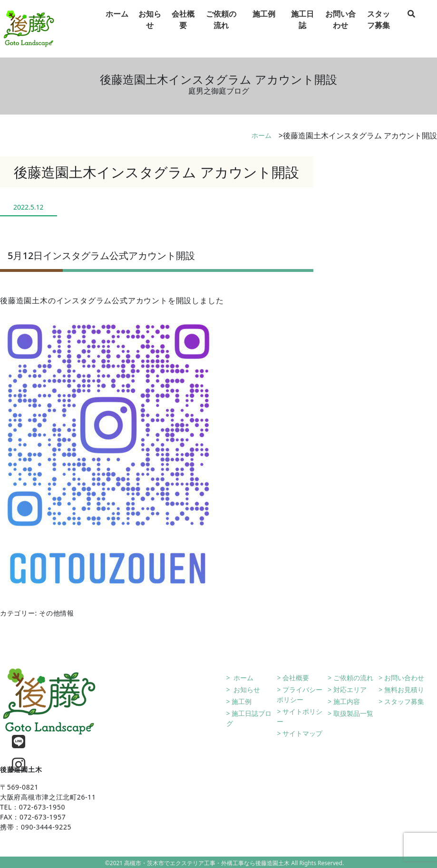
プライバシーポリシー (300, 694)
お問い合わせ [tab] (340, 29)
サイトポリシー (300, 716)
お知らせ (246, 690)
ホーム (262, 135)
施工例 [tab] (264, 23)
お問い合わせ (404, 678)
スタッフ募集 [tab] (379, 29)
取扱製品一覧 (353, 713)
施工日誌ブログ (249, 718)
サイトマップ (302, 733)
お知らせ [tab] (150, 29)
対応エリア (350, 690)
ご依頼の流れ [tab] (221, 29)
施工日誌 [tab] (302, 29)
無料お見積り (404, 690)
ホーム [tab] (117, 23)
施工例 (242, 701)
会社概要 (296, 678)
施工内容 (347, 701)
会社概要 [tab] (183, 29)
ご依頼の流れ (353, 678)
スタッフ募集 (404, 701)
